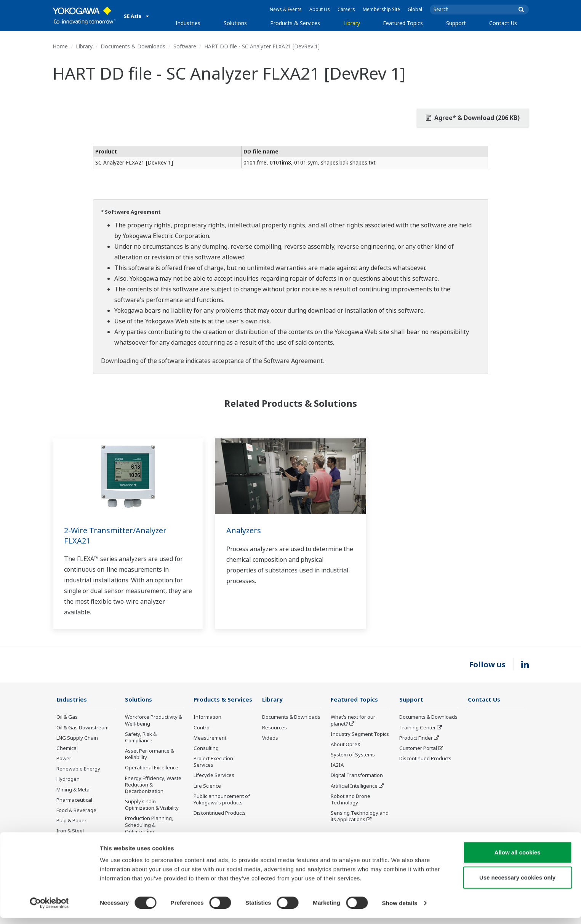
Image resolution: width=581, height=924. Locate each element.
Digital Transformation (357, 775)
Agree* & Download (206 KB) (473, 118)
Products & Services (295, 23)
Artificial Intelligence (354, 786)
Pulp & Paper (71, 821)
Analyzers (244, 530)
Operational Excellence (152, 768)
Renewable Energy (78, 769)
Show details (400, 909)
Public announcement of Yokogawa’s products (222, 800)
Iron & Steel (70, 831)
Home (60, 46)
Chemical (67, 748)
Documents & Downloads (133, 46)
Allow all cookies (518, 858)
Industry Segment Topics (360, 734)
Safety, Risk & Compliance (141, 738)
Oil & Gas (67, 717)
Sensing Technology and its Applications (360, 816)
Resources (274, 728)
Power (64, 759)
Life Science (207, 786)
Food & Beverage (76, 810)
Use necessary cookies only (517, 883)
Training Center (418, 728)
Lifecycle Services (214, 775)
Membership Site (381, 9)
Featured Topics (403, 23)
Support (456, 23)
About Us (320, 9)
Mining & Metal (74, 790)
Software (185, 46)
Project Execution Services (213, 762)
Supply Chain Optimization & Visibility (152, 805)
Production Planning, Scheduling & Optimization (149, 825)
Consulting (206, 748)
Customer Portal (418, 748)
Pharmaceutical (74, 800)
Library (352, 23)
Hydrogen (68, 779)
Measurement (210, 738)
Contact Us (503, 23)
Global (415, 9)
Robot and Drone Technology (351, 800)
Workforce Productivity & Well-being (154, 720)
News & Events (286, 9)
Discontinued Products (220, 813)
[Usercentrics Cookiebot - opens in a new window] (49, 909)
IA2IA (337, 765)
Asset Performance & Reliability (150, 754)
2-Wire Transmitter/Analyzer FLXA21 (116, 536)
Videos (270, 738)
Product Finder (416, 738)
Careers (346, 9)
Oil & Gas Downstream (82, 728)
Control (202, 728)
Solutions (235, 23)
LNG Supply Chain (77, 738)
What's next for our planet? (353, 720)
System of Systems (353, 755)
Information (207, 717)
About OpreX (346, 745)
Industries (188, 23)
